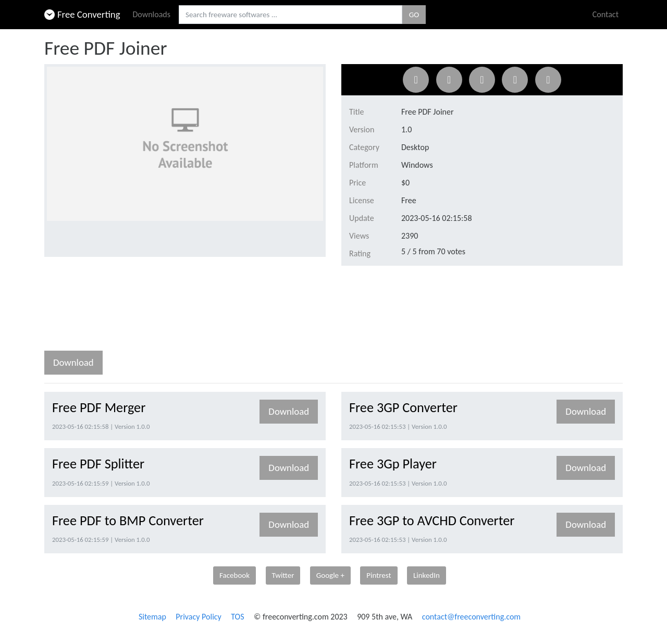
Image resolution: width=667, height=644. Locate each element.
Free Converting (82, 14)
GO (414, 15)
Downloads (152, 14)
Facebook (234, 575)
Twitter (283, 575)
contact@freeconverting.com (471, 617)
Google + (330, 575)
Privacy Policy (199, 617)
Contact (606, 14)
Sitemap (152, 617)
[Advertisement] (234, 311)
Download (73, 362)
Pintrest (379, 575)
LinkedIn (427, 575)
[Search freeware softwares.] (291, 15)
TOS (237, 617)
